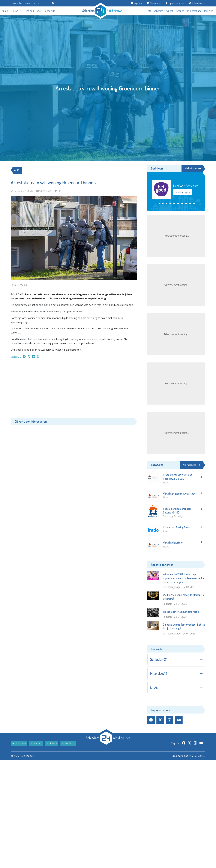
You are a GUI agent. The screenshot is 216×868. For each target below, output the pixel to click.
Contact (36, 746)
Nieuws (14, 11)
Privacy (52, 746)
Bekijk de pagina (183, 192)
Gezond (180, 11)
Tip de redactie (175, 3)
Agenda (137, 3)
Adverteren (196, 3)
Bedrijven (208, 11)
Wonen (170, 11)
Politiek (30, 11)
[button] (159, 204)
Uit (150, 11)
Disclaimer (68, 746)
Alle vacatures (191, 465)
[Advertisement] (74, 390)
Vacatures (154, 3)
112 (22, 11)
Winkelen (159, 11)
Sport (39, 11)
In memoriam (194, 11)
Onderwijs (50, 11)
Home (5, 11)
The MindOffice (197, 758)
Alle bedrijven (192, 168)
